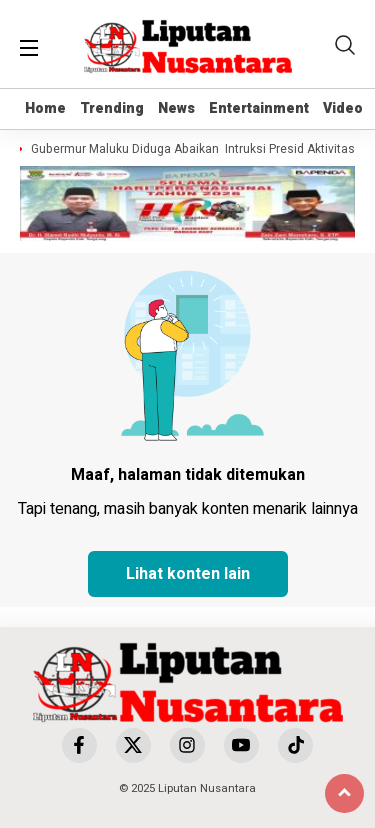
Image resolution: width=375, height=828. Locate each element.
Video (343, 108)
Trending (112, 108)
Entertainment (259, 108)
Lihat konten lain (188, 574)
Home (45, 108)
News (176, 108)
